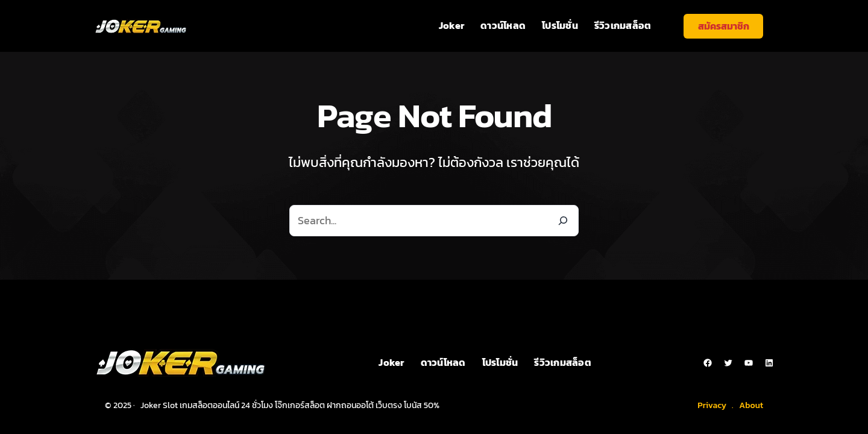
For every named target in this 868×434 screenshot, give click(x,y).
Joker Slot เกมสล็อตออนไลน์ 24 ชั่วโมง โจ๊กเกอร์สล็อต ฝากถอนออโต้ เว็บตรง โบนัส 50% (290, 405)
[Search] (563, 221)
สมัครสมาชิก (724, 26)
